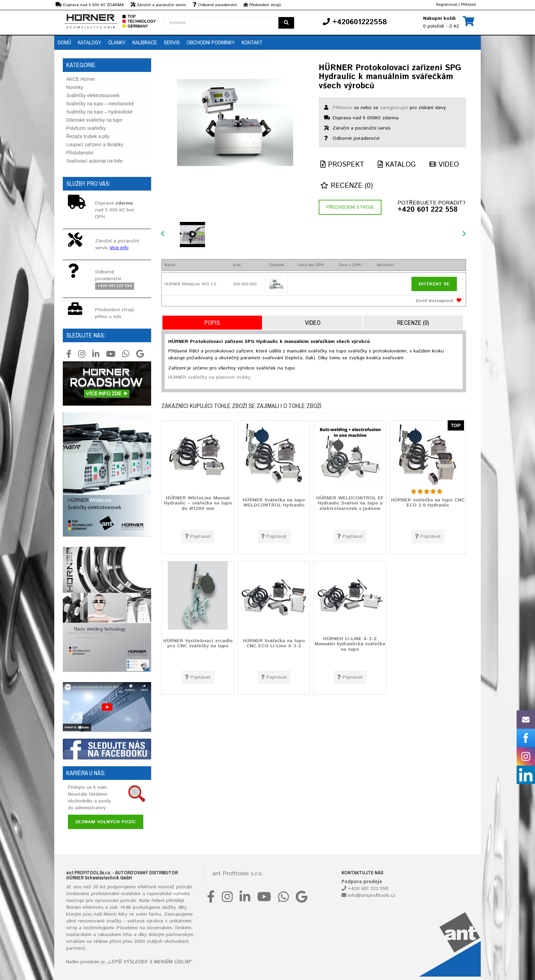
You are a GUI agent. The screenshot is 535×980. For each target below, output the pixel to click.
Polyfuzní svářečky (86, 128)
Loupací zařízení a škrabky (95, 145)
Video (444, 165)
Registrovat (447, 5)
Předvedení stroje (350, 207)
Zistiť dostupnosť (434, 301)
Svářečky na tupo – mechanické (100, 104)
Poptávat (198, 537)
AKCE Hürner (81, 79)
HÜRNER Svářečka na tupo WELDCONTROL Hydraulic (274, 502)
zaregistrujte (394, 108)
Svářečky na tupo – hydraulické (99, 112)
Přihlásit (468, 5)
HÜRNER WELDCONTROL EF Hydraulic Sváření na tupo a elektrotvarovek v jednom (350, 503)
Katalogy (90, 42)
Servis (172, 42)
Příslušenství (80, 153)
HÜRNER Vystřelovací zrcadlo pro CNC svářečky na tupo (198, 643)
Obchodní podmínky (211, 42)
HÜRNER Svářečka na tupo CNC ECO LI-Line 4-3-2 (274, 643)
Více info (119, 248)
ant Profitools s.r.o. (238, 874)
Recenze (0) (347, 186)
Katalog (397, 165)
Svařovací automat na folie (95, 161)
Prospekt (342, 165)
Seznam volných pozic (106, 822)
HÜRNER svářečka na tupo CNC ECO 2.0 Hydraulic (428, 502)
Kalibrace (145, 42)
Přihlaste (342, 108)
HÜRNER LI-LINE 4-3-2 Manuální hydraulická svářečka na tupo (350, 644)
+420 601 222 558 (428, 210)
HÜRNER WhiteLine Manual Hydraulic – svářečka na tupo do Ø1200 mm (198, 503)
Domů (64, 42)
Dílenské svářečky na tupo (94, 120)
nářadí (180, 894)
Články (117, 42)
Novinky (75, 87)
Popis (212, 323)
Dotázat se (434, 284)
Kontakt (252, 42)
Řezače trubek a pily (88, 136)
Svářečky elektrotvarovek (93, 95)
